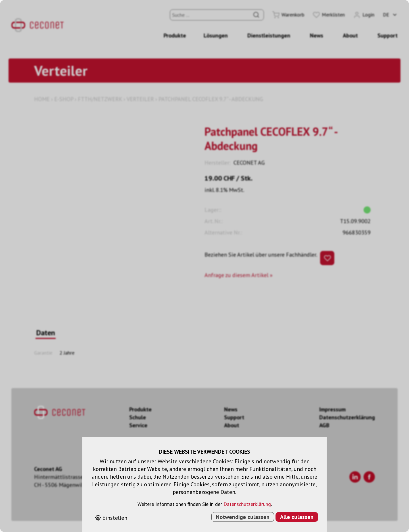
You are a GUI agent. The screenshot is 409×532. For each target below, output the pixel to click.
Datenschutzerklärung (247, 504)
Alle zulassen (297, 517)
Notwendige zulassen (243, 517)
